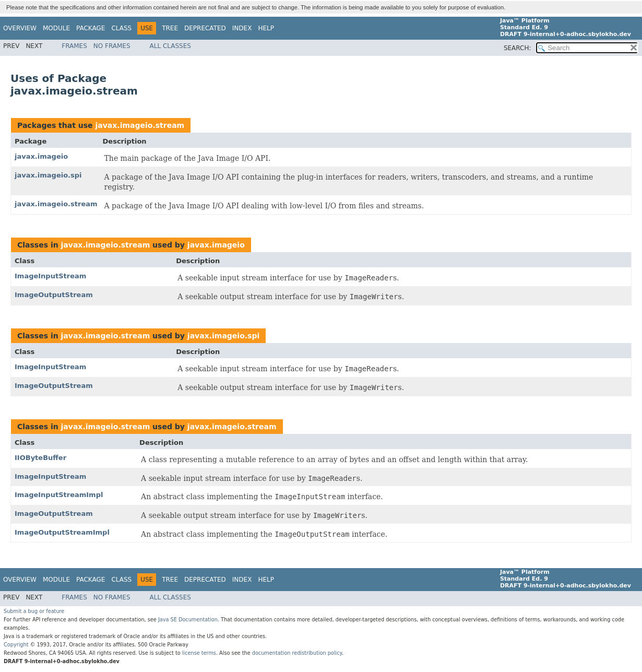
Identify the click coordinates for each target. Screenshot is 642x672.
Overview (20, 28)
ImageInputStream (50, 276)
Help (266, 28)
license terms (199, 653)
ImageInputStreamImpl (59, 495)
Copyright (16, 645)
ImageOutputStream (54, 295)
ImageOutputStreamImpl (62, 532)
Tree (170, 28)
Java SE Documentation (188, 620)
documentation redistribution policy (297, 653)
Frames (74, 46)
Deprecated (205, 28)
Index (242, 28)
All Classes (170, 46)
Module (56, 28)
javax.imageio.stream (140, 125)
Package (91, 28)
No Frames (112, 46)
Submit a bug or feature (34, 611)
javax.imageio (41, 156)
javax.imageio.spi (48, 175)
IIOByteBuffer (40, 458)
